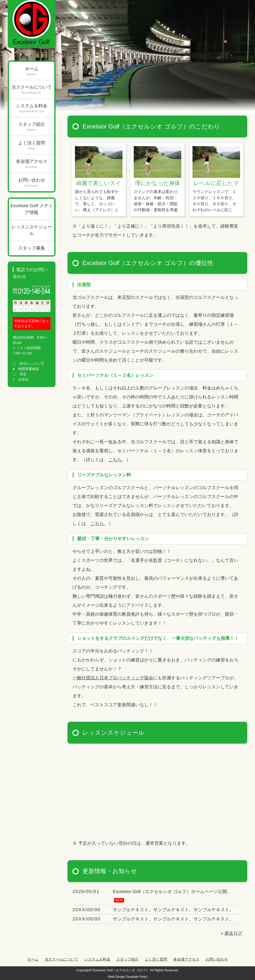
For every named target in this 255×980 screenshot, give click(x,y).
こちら (115, 460)
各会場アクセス (32, 164)
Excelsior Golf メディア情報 (32, 209)
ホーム (32, 71)
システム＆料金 (32, 108)
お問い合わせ (32, 183)
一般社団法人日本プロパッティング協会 (113, 678)
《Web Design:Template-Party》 (127, 977)
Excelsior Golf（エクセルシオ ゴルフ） (121, 970)
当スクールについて (32, 90)
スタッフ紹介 (32, 127)
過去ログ (233, 933)
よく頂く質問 (32, 146)
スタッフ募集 (32, 248)
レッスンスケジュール (32, 230)
